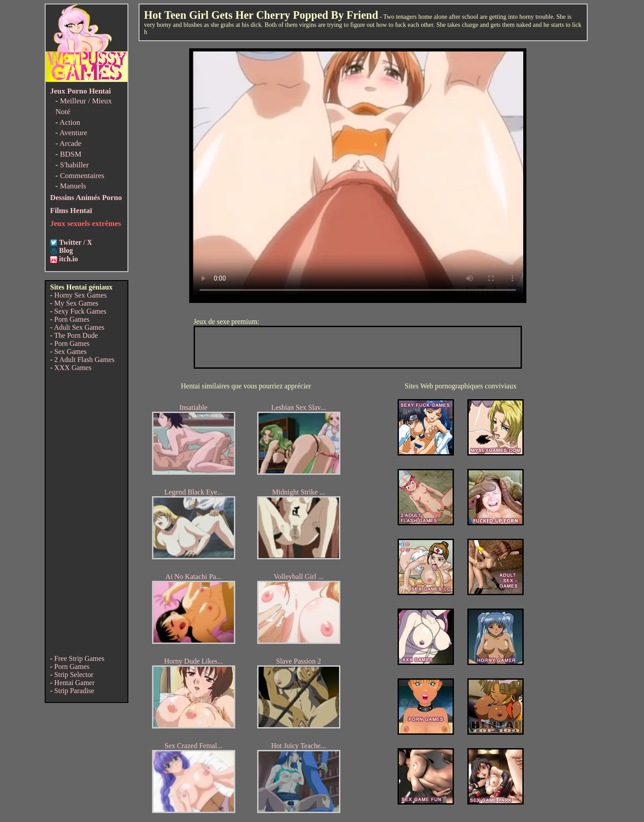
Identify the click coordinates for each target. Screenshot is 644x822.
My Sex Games (76, 303)
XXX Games (73, 368)
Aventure (73, 133)
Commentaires (82, 176)
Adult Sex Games (79, 327)
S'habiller (74, 165)
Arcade (70, 143)
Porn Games (72, 319)
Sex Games (70, 351)
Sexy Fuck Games (80, 311)
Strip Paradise (74, 691)
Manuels (73, 186)
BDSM (71, 154)
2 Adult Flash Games (84, 360)
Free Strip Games (79, 658)
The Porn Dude (76, 335)
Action (70, 122)
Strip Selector (74, 675)
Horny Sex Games (80, 295)
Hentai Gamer (74, 683)
